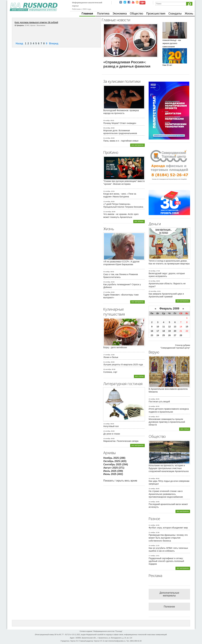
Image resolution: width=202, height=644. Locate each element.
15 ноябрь (152, 489)
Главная (87, 14)
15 (187, 327)
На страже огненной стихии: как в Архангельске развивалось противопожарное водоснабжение (166, 494)
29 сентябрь (153, 291)
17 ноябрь (152, 556)
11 (164, 327)
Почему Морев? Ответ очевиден (120, 123)
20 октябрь (152, 281)
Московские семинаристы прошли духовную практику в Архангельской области (167, 422)
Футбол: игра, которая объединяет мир (168, 528)
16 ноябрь (152, 479)
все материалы (137, 145)
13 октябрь (107, 202)
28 (181, 335)
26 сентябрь (107, 369)
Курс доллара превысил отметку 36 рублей (36, 22)
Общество (137, 14)
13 (175, 327)
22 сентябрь (107, 212)
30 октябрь (107, 282)
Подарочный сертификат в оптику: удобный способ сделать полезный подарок (166, 561)
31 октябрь (107, 191)
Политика (103, 14)
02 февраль (19, 25)
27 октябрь (107, 292)
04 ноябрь (107, 272)
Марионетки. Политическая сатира (121, 441)
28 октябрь (152, 271)
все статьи (139, 376)
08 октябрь (107, 128)
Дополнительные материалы (169, 594)
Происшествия (156, 14)
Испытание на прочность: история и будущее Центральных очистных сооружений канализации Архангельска (169, 468)
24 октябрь (107, 431)
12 (169, 327)
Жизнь (189, 14)
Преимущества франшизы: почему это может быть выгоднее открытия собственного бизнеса (168, 538)
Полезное (169, 607)
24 (158, 335)
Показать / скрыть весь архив (120, 481)
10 (158, 327)
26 (169, 335)
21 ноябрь (152, 525)
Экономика (120, 14)
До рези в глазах (112, 434)
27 (175, 335)
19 (169, 331)
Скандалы (175, 14)
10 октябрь (107, 439)
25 (164, 335)
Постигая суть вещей (159, 402)
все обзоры (139, 221)
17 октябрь (107, 355)
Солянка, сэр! (110, 372)
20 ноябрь (152, 399)
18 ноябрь (152, 417)
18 (164, 331)
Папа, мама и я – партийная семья (121, 141)
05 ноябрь (107, 121)
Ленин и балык (111, 357)
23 (152, 335)
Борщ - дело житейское (115, 347)
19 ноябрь (152, 406)
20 (175, 331)
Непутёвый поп (111, 426)
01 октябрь (107, 138)
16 (152, 331)
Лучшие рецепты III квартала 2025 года (123, 365)
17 (158, 331)
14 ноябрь (107, 424)
